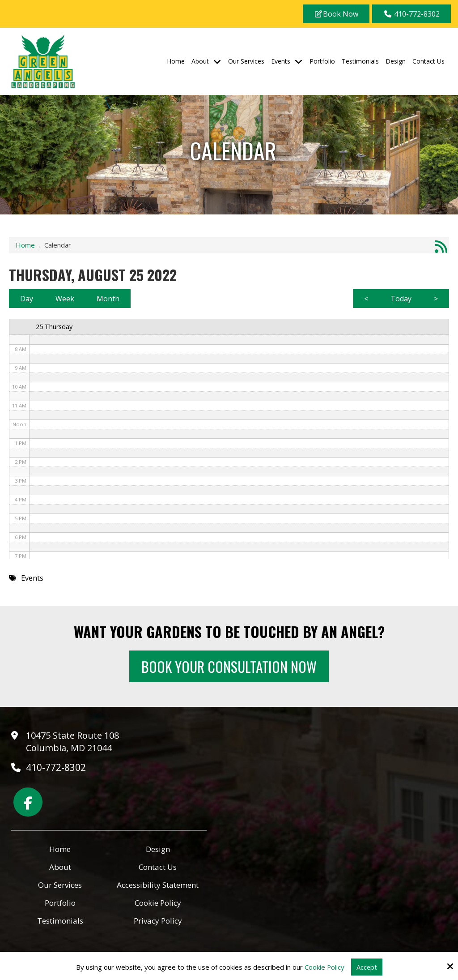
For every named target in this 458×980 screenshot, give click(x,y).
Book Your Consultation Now (229, 666)
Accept (367, 967)
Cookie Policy (324, 967)
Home (25, 245)
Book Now (336, 14)
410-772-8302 (411, 14)
